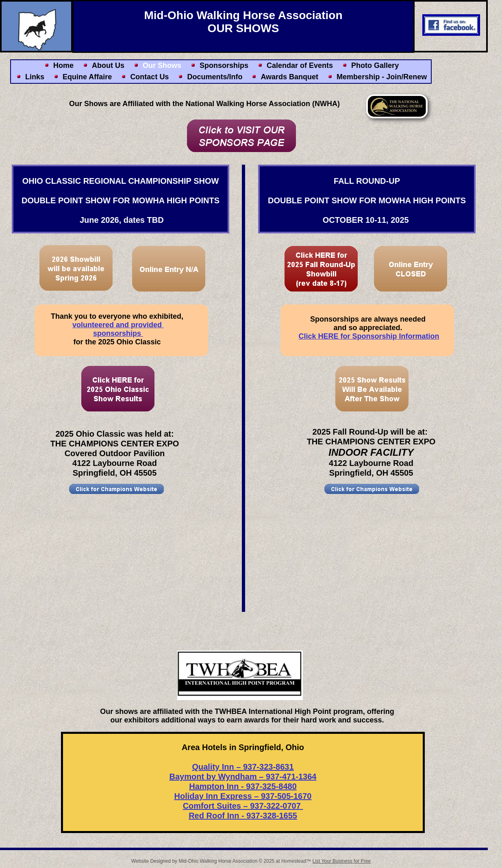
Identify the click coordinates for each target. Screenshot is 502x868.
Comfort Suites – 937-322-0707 (243, 806)
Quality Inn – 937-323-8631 (243, 767)
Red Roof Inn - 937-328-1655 (243, 816)
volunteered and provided (118, 325)
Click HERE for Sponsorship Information (369, 336)
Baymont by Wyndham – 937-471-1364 (243, 777)
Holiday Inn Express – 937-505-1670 (243, 796)
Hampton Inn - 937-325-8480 (243, 786)
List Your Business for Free (342, 861)
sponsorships (118, 333)
